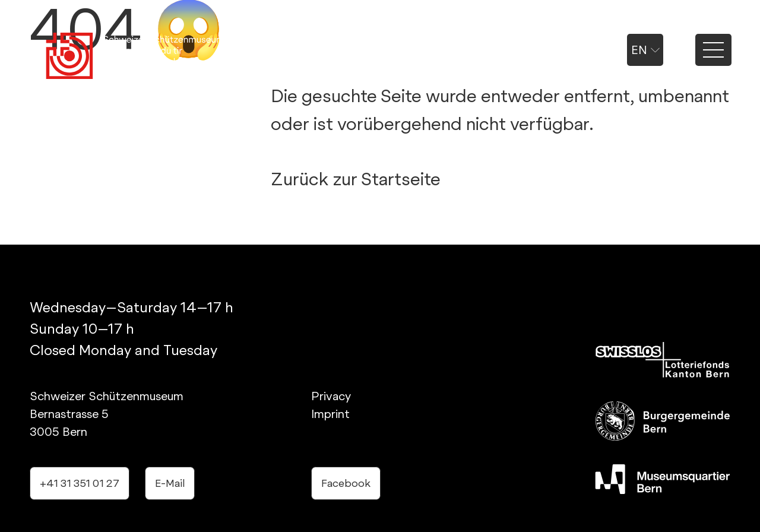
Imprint (330, 414)
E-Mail (170, 483)
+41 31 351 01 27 (80, 483)
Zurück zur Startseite (356, 179)
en (645, 50)
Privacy (331, 396)
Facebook (346, 483)
